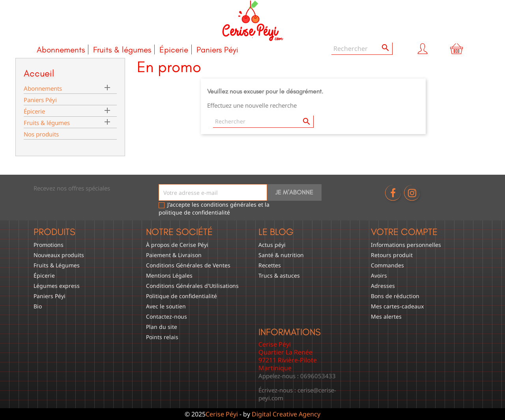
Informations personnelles (406, 245)
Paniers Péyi (217, 49)
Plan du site (162, 327)
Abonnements (61, 49)
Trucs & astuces (279, 275)
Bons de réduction (395, 296)
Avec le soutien (166, 306)
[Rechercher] (362, 49)
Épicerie (174, 49)
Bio (38, 306)
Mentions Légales (169, 275)
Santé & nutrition (281, 255)
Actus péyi (272, 245)
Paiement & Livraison (174, 255)
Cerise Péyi (222, 414)
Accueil (39, 73)
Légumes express (57, 286)
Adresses (383, 286)
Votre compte (404, 232)
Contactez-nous (166, 316)
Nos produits (41, 134)
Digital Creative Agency (286, 414)
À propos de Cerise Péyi (177, 245)
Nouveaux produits (59, 255)
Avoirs (379, 275)
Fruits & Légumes (57, 265)
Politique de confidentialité (181, 296)
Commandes (387, 265)
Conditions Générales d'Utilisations (192, 286)
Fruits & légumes (122, 49)
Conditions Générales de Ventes (188, 265)
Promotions (49, 245)
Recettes (270, 265)
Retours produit (392, 255)
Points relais (162, 337)
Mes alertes (386, 316)
